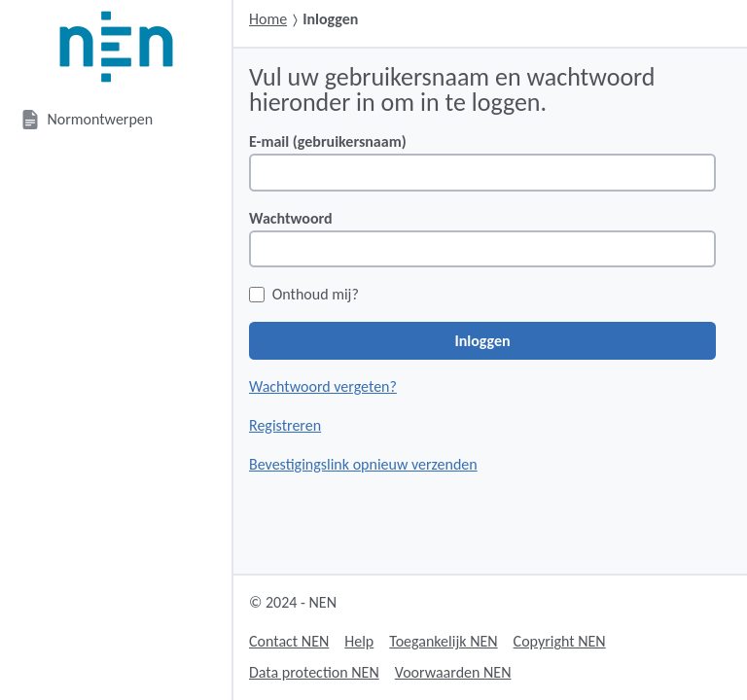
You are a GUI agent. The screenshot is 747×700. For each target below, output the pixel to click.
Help (359, 641)
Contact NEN (289, 641)
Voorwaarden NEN (453, 672)
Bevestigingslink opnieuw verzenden (363, 464)
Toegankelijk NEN (443, 641)
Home (268, 19)
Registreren (285, 425)
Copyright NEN (560, 641)
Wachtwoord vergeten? (323, 386)
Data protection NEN (314, 672)
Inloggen (482, 341)
